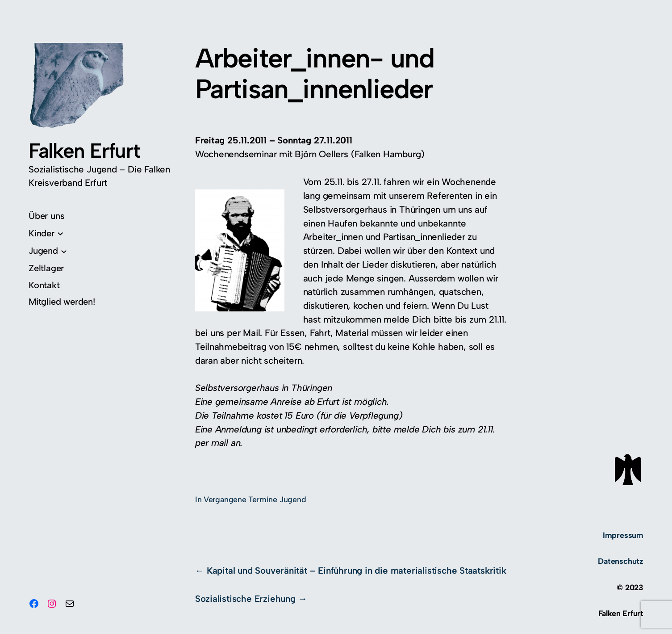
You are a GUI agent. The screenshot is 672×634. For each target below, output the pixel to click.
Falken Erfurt (84, 151)
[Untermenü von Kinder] (46, 233)
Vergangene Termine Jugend (255, 499)
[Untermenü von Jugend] (48, 251)
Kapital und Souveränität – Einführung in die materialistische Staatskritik (357, 571)
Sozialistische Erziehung (245, 599)
